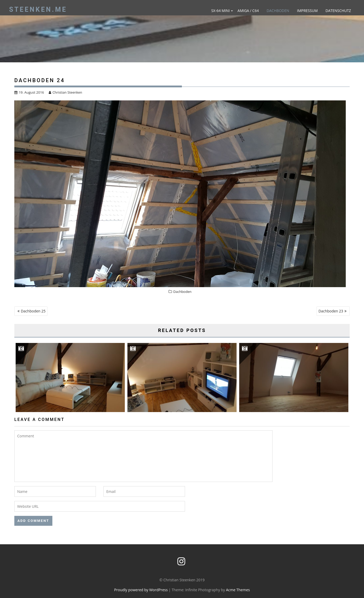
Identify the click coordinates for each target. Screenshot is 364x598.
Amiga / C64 (248, 11)
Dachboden (278, 11)
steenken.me (38, 10)
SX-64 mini (221, 11)
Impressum (307, 11)
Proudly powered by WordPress (141, 590)
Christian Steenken (65, 92)
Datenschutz (338, 11)
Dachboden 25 (33, 311)
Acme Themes (238, 590)
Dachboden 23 (331, 311)
